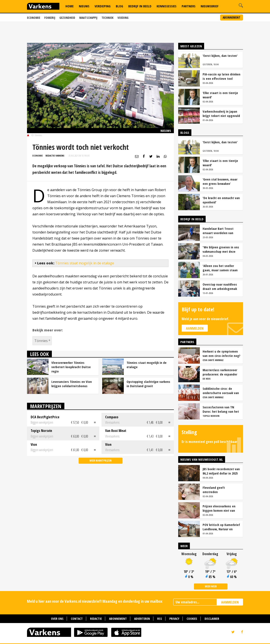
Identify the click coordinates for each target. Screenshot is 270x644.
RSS (160, 619)
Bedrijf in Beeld (140, 6)
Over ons (57, 619)
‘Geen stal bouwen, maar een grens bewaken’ (220, 181)
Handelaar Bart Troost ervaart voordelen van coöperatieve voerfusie (219, 231)
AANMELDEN (230, 602)
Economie (34, 18)
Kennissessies (167, 6)
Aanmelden (195, 328)
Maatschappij (88, 18)
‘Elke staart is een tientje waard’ (220, 95)
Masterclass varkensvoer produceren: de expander (220, 372)
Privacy (174, 619)
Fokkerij (50, 18)
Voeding (123, 18)
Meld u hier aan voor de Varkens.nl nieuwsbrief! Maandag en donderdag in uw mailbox (95, 601)
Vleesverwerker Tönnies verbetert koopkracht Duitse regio (71, 367)
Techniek (107, 18)
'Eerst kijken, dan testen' (220, 56)
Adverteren (142, 619)
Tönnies (41, 341)
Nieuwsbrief (210, 6)
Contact (77, 619)
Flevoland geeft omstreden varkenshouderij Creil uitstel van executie (217, 490)
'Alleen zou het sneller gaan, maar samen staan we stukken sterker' (220, 268)
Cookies (192, 619)
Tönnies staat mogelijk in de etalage (85, 263)
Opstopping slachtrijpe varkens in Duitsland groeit (148, 384)
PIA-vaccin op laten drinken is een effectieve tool (222, 76)
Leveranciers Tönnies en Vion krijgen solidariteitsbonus (72, 384)
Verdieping (103, 6)
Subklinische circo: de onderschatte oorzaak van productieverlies (221, 391)
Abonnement (232, 17)
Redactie (96, 619)
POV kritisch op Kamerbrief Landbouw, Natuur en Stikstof (221, 527)
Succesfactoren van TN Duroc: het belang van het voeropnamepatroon (221, 409)
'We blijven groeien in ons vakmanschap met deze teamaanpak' (221, 249)
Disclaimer (212, 619)
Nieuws (84, 6)
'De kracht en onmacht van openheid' (221, 200)
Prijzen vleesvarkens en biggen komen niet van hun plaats (219, 508)
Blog (119, 6)
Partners (189, 6)
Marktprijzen (46, 406)
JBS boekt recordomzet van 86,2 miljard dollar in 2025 (221, 471)
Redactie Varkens (55, 156)
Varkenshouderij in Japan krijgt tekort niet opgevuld (221, 113)
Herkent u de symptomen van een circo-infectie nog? (222, 353)
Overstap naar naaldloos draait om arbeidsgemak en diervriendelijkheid (220, 286)
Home (70, 6)
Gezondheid (67, 18)
